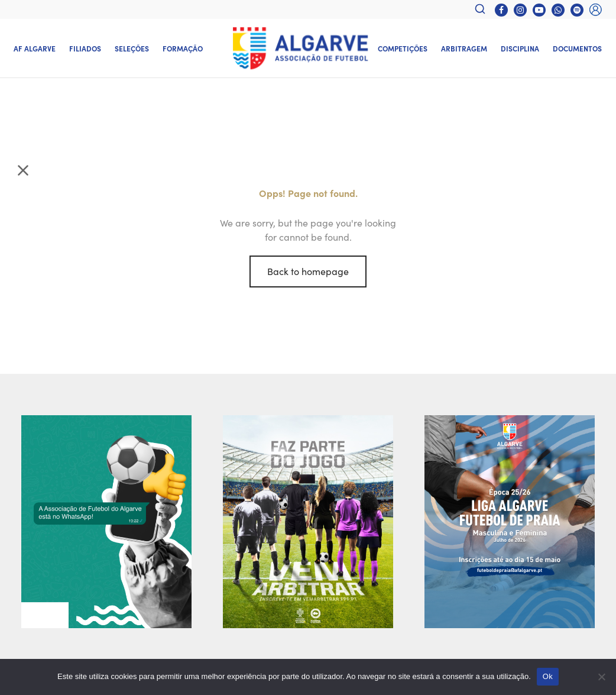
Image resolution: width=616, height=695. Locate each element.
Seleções (132, 48)
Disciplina (520, 48)
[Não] (601, 677)
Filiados (85, 48)
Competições (403, 48)
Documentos (577, 48)
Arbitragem (464, 48)
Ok (548, 676)
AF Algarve (35, 48)
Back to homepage (308, 271)
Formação (183, 48)
